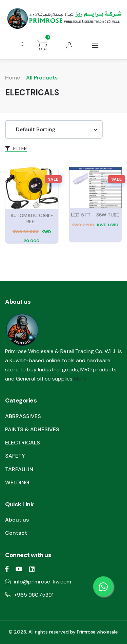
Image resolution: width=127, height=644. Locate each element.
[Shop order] (54, 129)
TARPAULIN (19, 469)
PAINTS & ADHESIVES (32, 429)
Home (13, 78)
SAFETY (15, 456)
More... (82, 379)
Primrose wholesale (97, 632)
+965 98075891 (34, 595)
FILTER (16, 148)
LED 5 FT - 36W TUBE (95, 215)
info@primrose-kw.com (43, 582)
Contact (16, 533)
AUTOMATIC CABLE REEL (32, 218)
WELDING (17, 482)
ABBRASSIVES (23, 416)
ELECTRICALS (23, 443)
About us (17, 520)
